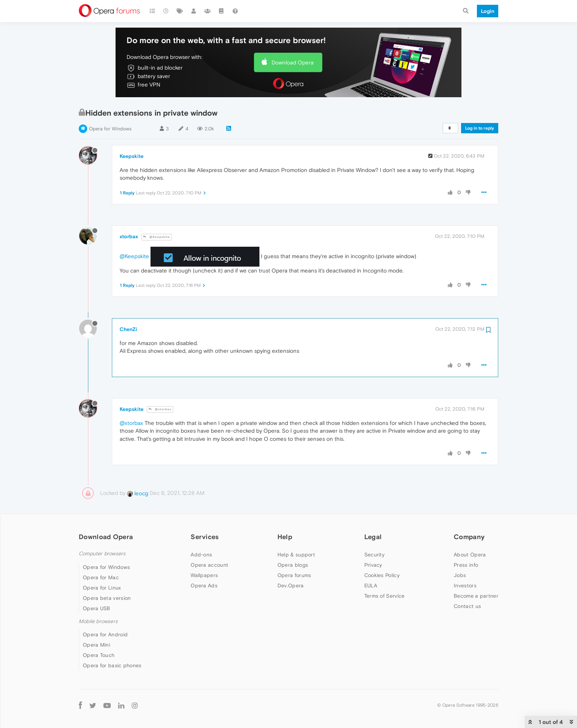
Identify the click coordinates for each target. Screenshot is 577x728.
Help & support (296, 555)
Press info (466, 565)
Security (374, 555)
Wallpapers (204, 575)
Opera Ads (204, 585)
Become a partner (476, 596)
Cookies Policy (382, 575)
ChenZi (128, 329)
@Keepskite (157, 237)
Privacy (373, 565)
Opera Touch (99, 655)
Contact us (467, 606)
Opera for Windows (110, 129)
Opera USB (97, 608)
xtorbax (129, 236)
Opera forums (294, 575)
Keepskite (132, 156)
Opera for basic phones (112, 665)
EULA (371, 585)
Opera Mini (96, 645)
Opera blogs (293, 565)
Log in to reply (480, 128)
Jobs (460, 575)
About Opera (470, 555)
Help (285, 537)
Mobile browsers (98, 621)
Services (205, 537)
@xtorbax (160, 409)
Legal (373, 537)
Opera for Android (105, 634)
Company (469, 537)
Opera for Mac (101, 577)
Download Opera (293, 62)
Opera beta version (107, 598)
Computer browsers (102, 554)
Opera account (209, 565)
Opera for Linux (102, 588)
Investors (465, 585)
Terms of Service (385, 596)
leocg (138, 493)
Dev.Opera (291, 585)
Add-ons (201, 555)
